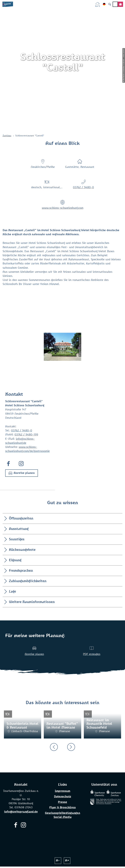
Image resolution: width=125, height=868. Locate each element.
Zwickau (7, 136)
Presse (62, 802)
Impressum (62, 791)
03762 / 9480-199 (26, 435)
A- (58, 861)
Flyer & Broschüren (62, 808)
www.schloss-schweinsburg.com (63, 208)
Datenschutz (63, 797)
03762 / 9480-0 (83, 187)
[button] (22, 473)
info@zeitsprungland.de (21, 812)
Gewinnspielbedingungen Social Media (62, 815)
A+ (67, 861)
